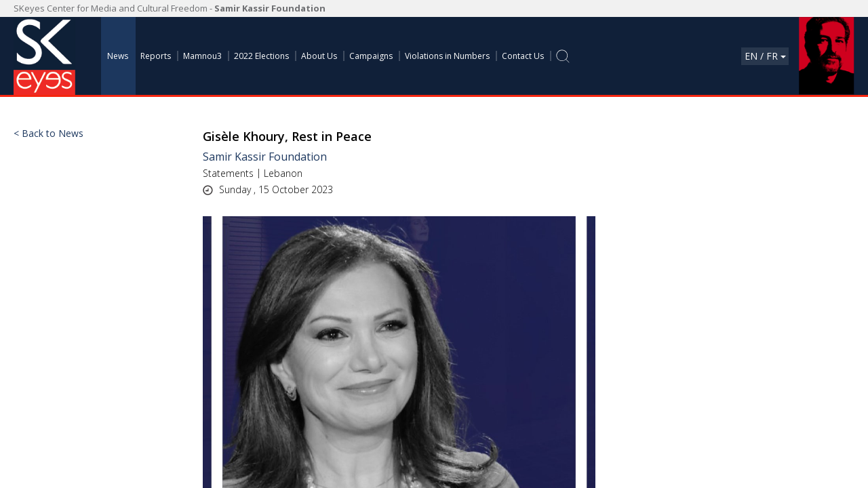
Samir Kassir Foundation (265, 157)
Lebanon (283, 173)
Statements (228, 173)
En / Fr (765, 56)
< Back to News (48, 134)
